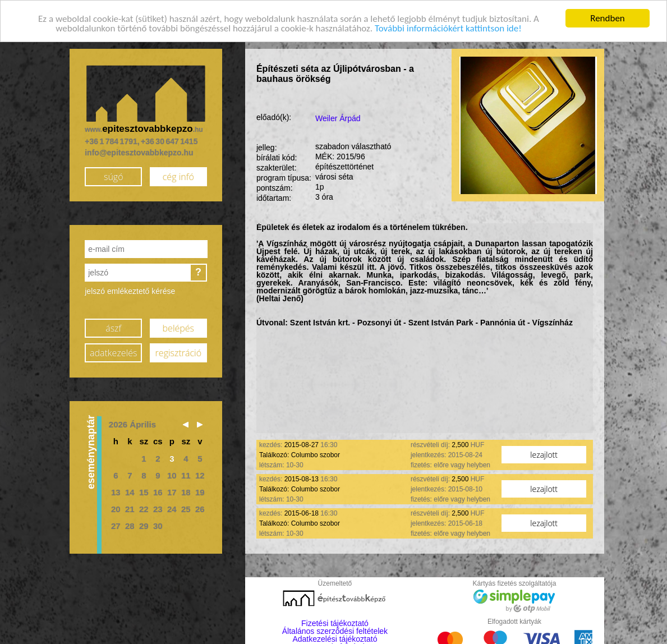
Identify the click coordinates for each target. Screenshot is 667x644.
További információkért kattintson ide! (448, 28)
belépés (178, 328)
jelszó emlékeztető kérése (130, 291)
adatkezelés (113, 352)
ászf (113, 328)
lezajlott (544, 454)
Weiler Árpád (338, 118)
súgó (114, 176)
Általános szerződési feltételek (335, 631)
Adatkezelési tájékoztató (335, 638)
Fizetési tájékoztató (335, 623)
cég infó (178, 176)
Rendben (608, 18)
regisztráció (178, 352)
